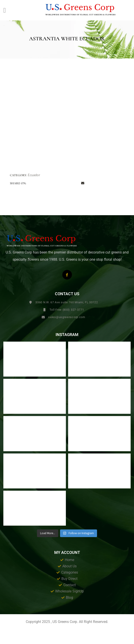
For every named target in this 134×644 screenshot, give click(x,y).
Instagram (67, 335)
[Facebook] (67, 275)
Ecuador (34, 175)
